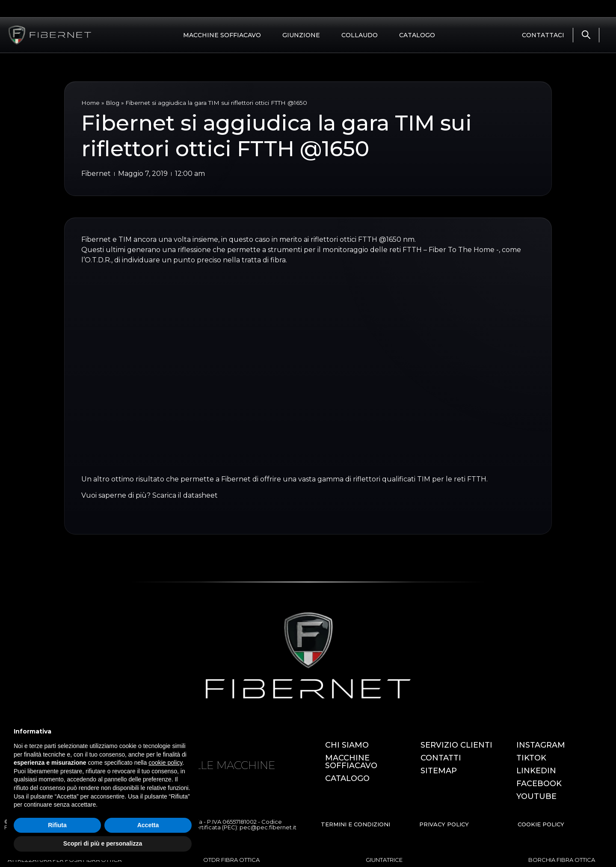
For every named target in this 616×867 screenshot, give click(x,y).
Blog (113, 103)
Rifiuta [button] (57, 825)
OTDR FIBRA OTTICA (231, 860)
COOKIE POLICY (541, 824)
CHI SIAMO (347, 745)
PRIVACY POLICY (444, 824)
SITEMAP (439, 771)
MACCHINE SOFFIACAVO (222, 35)
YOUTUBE (536, 796)
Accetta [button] (148, 825)
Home (90, 103)
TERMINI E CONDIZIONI (355, 824)
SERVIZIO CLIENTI (456, 745)
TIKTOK (531, 758)
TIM (125, 239)
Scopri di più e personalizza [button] (103, 843)
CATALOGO (417, 35)
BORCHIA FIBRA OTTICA (562, 860)
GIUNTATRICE (384, 860)
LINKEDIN (536, 771)
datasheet (200, 495)
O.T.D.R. (98, 260)
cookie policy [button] (165, 763)
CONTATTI (441, 758)
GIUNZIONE (301, 35)
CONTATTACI (543, 35)
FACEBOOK (539, 784)
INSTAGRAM (541, 745)
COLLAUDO (360, 35)
